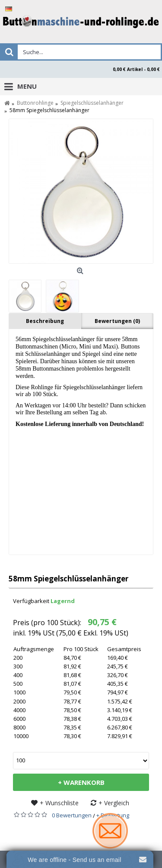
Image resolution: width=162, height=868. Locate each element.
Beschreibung (45, 321)
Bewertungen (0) (117, 321)
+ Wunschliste (59, 803)
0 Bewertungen (72, 815)
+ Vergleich (114, 803)
